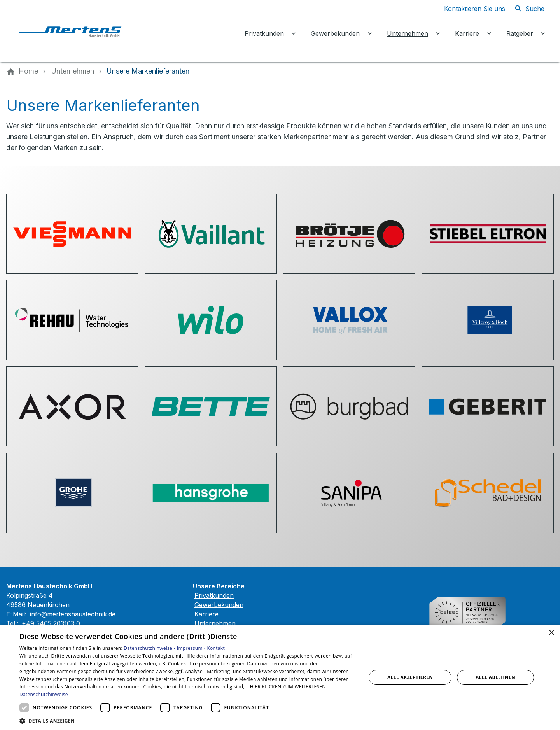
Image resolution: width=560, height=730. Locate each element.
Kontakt (216, 648)
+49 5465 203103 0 (51, 623)
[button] (188, 720)
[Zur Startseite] (75, 31)
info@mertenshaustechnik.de (73, 614)
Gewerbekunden (219, 605)
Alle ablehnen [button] (495, 677)
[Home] (28, 71)
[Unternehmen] (73, 71)
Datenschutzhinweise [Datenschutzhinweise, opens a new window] (44, 694)
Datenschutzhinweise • (150, 648)
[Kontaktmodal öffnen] (468, 9)
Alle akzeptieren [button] (410, 677)
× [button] (551, 633)
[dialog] (280, 677)
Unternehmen (215, 623)
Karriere (206, 614)
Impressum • (192, 648)
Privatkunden (214, 595)
